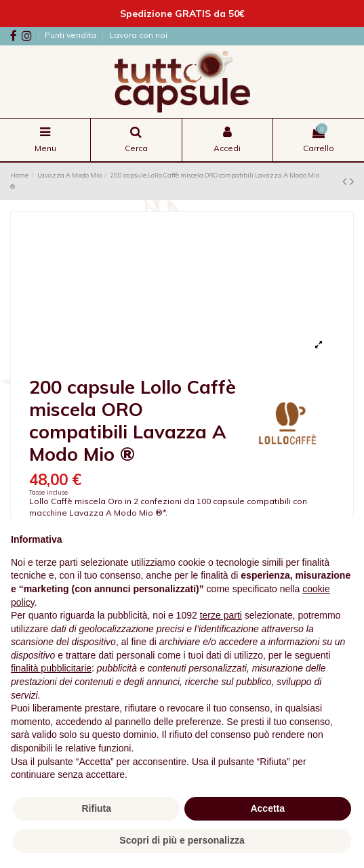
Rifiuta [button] (96, 808)
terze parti (221, 615)
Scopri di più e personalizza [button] (182, 840)
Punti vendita (72, 35)
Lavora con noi (138, 35)
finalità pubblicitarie (51, 668)
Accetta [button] (267, 808)
